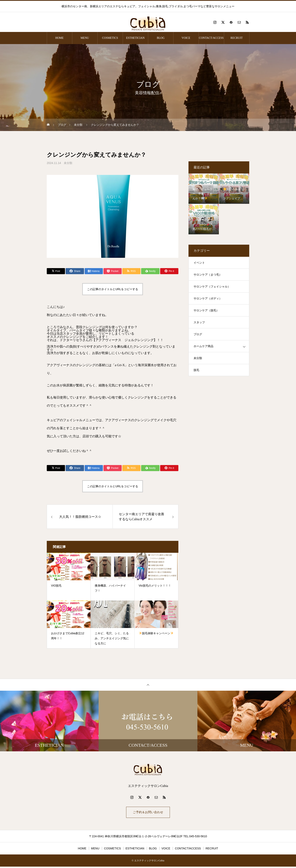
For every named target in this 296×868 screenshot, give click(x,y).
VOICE (186, 38)
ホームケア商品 (203, 346)
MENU (85, 38)
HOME (59, 38)
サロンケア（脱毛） (206, 310)
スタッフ (199, 322)
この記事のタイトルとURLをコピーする (113, 289)
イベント (199, 263)
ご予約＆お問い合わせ (148, 813)
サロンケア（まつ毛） (208, 275)
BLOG (161, 38)
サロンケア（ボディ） (208, 299)
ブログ (198, 334)
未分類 (68, 163)
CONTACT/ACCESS (211, 38)
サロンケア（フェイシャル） (212, 287)
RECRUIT (237, 38)
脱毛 (196, 370)
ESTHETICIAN (135, 38)
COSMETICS (110, 38)
